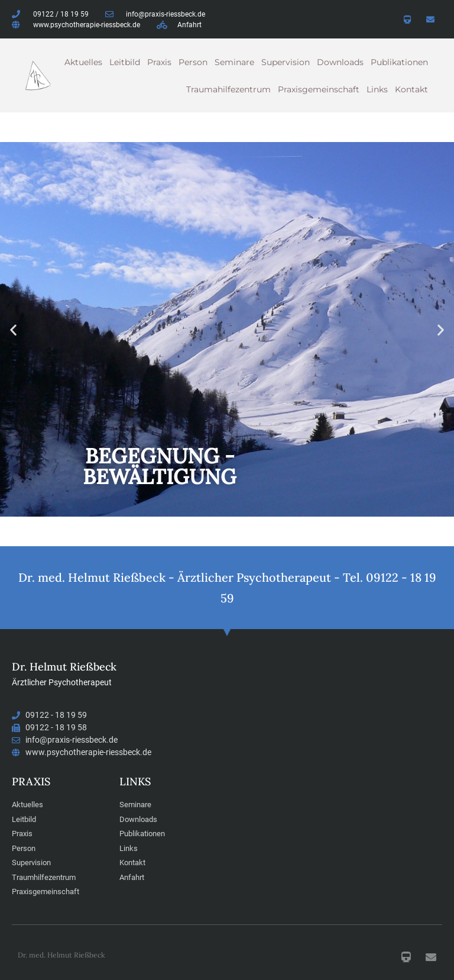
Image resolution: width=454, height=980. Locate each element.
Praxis (159, 62)
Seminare (234, 62)
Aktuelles (83, 62)
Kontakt (411, 89)
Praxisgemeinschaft (319, 89)
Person (193, 62)
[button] (13, 329)
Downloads (340, 62)
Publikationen (399, 62)
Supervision (286, 62)
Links (377, 89)
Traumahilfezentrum (228, 89)
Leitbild (125, 62)
